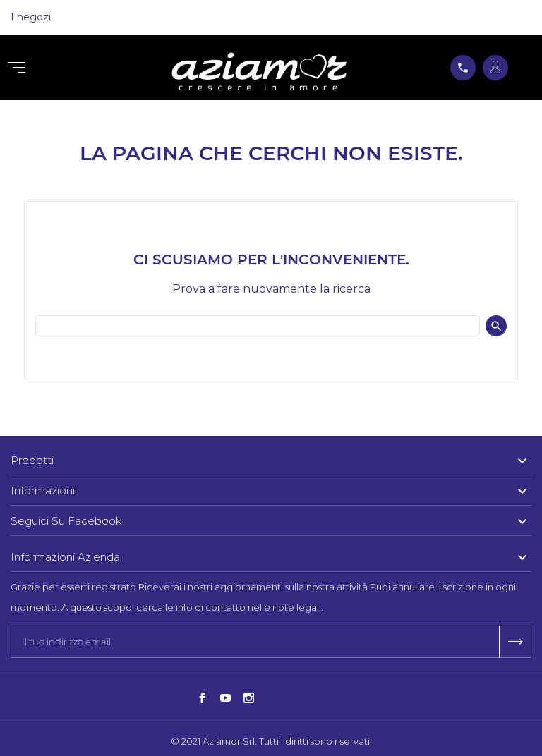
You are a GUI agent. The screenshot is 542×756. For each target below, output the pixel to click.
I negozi (31, 17)
